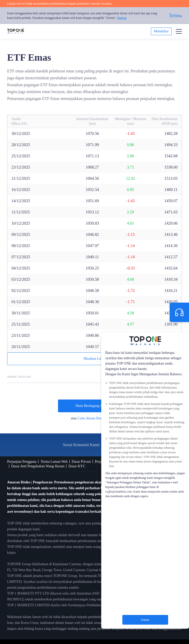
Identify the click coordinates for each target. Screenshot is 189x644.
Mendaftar (161, 31)
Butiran (122, 18)
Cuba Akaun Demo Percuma (98, 418)
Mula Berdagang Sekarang (94, 406)
